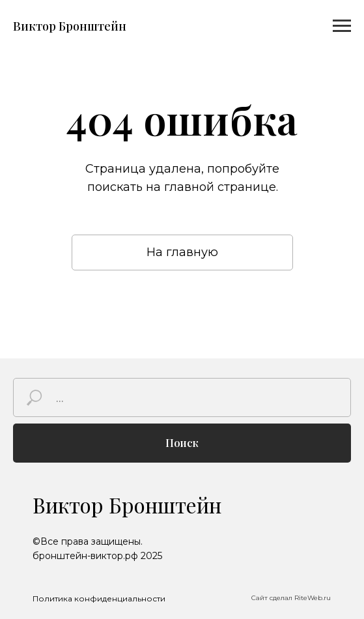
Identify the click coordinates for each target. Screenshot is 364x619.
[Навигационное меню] (342, 26)
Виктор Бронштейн (127, 505)
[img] (317, 548)
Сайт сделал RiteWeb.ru (291, 598)
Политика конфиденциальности (99, 598)
